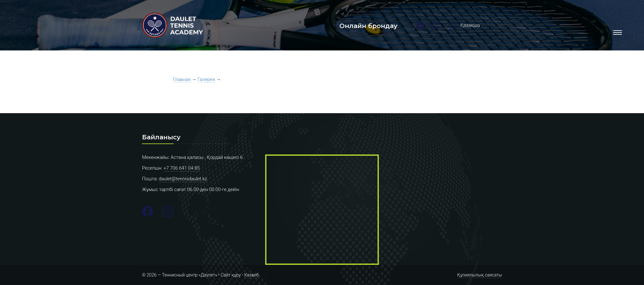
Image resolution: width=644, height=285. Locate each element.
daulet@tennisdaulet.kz (183, 179)
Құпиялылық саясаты (480, 275)
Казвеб (251, 275)
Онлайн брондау (368, 26)
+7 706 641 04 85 (182, 168)
